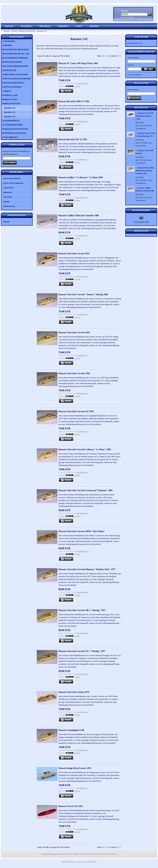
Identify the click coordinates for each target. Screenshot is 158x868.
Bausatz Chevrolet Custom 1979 (74, 692)
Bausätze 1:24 (10, 117)
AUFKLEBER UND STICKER (15, 74)
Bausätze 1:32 (10, 112)
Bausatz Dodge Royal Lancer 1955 (75, 768)
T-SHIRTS (7, 91)
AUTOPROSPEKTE (11, 121)
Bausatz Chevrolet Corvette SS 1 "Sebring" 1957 (82, 651)
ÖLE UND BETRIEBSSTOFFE (15, 66)
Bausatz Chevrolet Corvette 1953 (74, 333)
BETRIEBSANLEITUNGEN (14, 133)
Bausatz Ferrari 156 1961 (71, 806)
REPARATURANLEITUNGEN (15, 129)
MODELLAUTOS (10, 99)
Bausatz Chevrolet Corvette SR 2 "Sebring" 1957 (82, 610)
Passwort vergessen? (135, 75)
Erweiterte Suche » (128, 17)
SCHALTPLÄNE (9, 70)
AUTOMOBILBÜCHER (12, 125)
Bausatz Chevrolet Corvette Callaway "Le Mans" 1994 (85, 450)
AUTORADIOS (9, 41)
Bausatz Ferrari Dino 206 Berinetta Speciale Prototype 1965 (145, 171)
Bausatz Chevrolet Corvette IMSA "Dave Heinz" (82, 531)
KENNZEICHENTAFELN (13, 83)
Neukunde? (63, 26)
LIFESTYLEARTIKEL (12, 87)
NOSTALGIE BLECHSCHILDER (16, 79)
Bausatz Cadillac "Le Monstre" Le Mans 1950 (81, 177)
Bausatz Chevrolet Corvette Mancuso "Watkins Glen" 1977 (87, 569)
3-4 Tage (77, 86)
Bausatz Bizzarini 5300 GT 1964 (74, 101)
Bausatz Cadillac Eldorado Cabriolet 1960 (79, 216)
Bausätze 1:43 (42, 31)
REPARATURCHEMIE (12, 62)
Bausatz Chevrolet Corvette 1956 (74, 373)
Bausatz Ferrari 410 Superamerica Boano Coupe (144, 116)
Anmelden (94, 26)
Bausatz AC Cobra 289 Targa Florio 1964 (78, 63)
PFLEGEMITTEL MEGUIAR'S (16, 50)
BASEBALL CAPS (10, 95)
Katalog (14, 31)
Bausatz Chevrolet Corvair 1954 (74, 254)
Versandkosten (82, 83)
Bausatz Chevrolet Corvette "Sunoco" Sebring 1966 (83, 294)
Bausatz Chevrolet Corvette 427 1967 (76, 411)
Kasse (79, 26)
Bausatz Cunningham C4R (71, 730)
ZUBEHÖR (7, 45)
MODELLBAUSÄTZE (27, 31)
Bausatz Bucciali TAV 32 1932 (73, 139)
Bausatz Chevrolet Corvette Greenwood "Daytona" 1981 (86, 490)
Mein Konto (45, 26)
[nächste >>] (116, 56)
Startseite (9, 26)
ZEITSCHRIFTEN (10, 137)
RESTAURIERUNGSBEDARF (15, 58)
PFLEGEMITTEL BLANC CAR (16, 54)
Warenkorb (26, 26)
